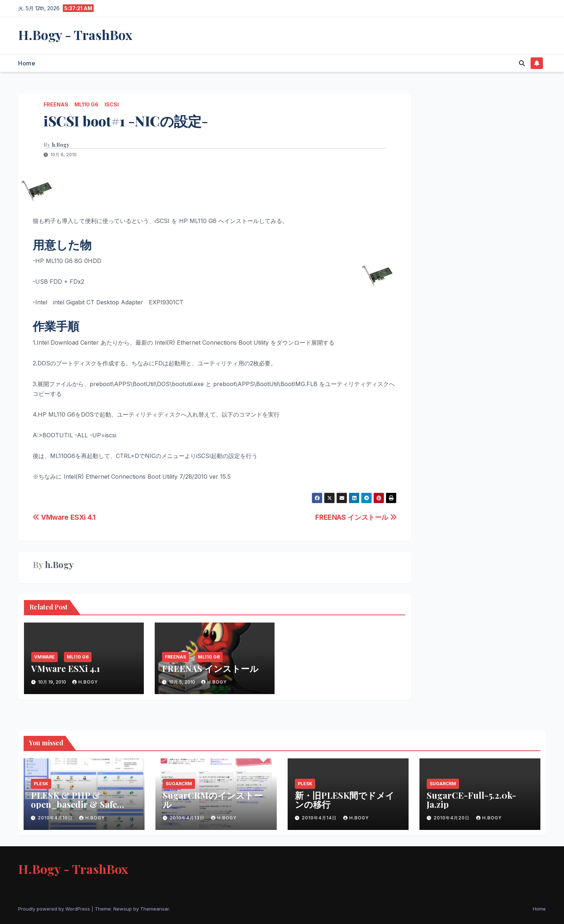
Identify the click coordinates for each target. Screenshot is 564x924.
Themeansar (155, 909)
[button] (522, 63)
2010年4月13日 (188, 818)
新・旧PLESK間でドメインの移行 (345, 800)
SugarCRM (179, 784)
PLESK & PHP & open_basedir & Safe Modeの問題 (74, 804)
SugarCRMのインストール (213, 800)
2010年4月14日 (320, 818)
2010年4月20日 (452, 818)
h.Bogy (61, 145)
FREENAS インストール (356, 517)
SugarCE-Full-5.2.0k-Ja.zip (471, 800)
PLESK (41, 784)
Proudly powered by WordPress (55, 909)
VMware (44, 657)
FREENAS (56, 104)
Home (27, 63)
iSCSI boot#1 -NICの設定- (126, 121)
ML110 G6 (86, 104)
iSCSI (112, 104)
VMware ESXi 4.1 (64, 517)
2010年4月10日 (56, 818)
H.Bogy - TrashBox (75, 35)
